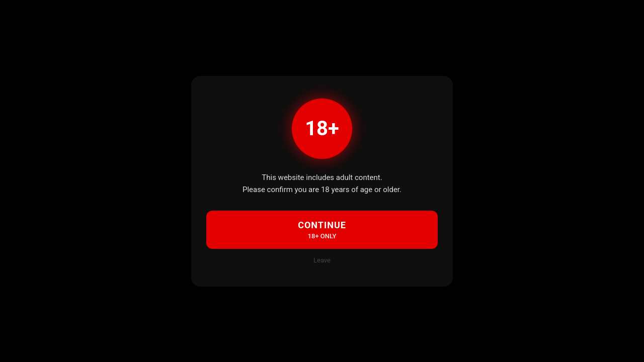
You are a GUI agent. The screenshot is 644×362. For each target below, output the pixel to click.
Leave (322, 260)
